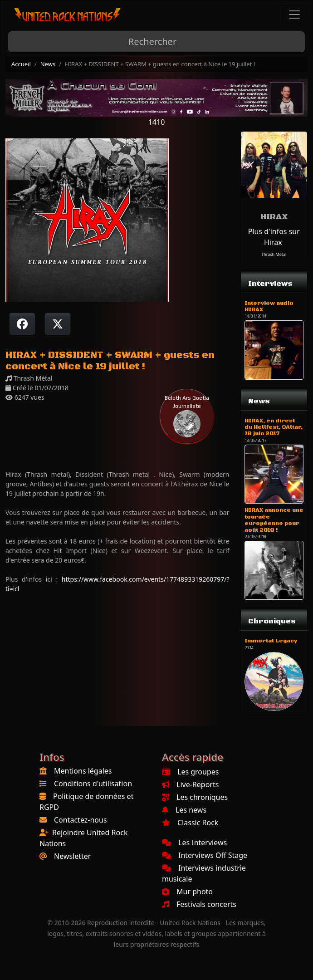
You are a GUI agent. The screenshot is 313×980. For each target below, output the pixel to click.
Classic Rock (190, 823)
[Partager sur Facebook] (22, 324)
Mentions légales (83, 771)
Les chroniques (195, 797)
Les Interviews (194, 843)
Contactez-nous (81, 820)
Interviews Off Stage (205, 855)
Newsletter (72, 856)
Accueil (21, 64)
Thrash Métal (274, 254)
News (48, 64)
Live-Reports (190, 784)
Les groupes (190, 772)
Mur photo (187, 892)
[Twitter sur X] (58, 324)
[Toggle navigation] (294, 15)
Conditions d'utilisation (93, 784)
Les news (184, 810)
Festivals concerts (199, 904)
